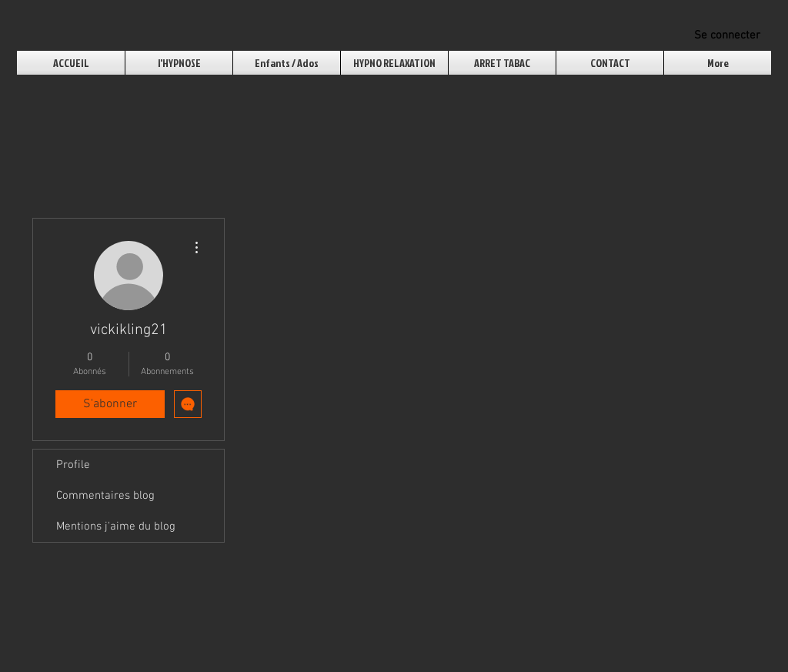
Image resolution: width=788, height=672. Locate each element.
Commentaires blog (105, 496)
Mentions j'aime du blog (116, 527)
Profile (73, 465)
